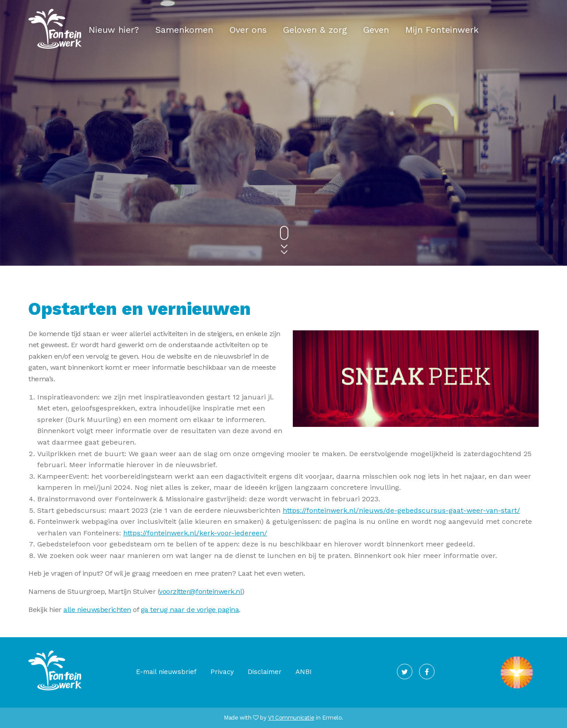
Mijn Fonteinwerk (442, 30)
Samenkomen (184, 30)
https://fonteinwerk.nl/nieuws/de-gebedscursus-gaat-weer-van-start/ (401, 510)
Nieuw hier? (114, 30)
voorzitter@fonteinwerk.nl (200, 591)
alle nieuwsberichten (97, 610)
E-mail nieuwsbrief (166, 672)
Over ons (248, 30)
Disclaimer (265, 672)
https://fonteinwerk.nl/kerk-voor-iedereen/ (195, 533)
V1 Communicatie (291, 718)
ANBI (304, 672)
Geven (376, 30)
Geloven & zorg (315, 30)
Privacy (222, 672)
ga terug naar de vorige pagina (190, 610)
